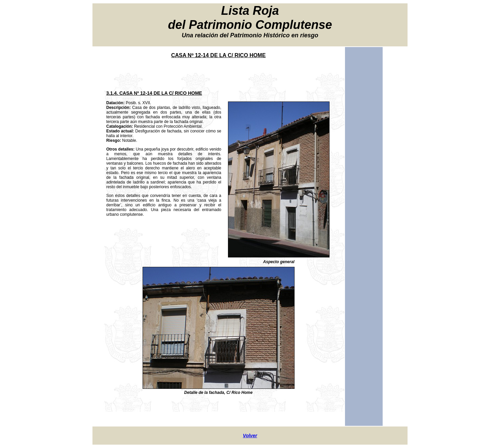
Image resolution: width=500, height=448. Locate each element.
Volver (250, 436)
